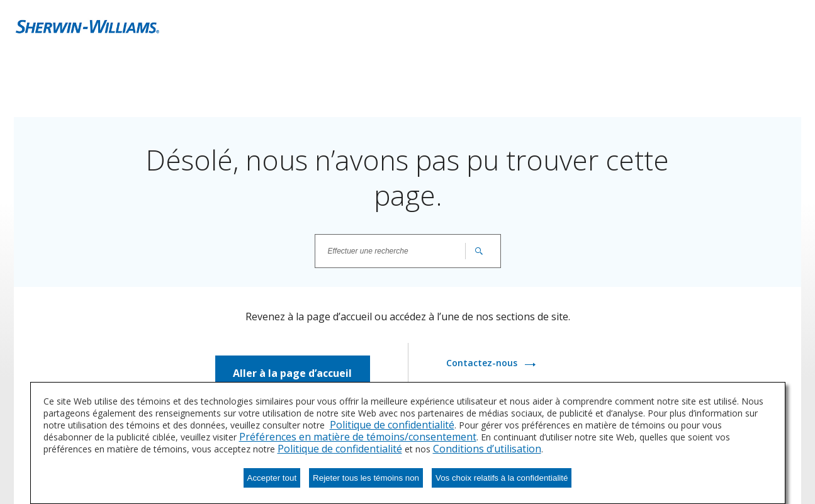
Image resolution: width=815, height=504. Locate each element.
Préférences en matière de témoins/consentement (358, 437)
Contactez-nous (483, 363)
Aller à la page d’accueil (292, 373)
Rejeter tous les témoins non (366, 478)
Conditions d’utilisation (487, 449)
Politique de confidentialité (392, 425)
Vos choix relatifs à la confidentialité (502, 478)
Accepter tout (272, 478)
